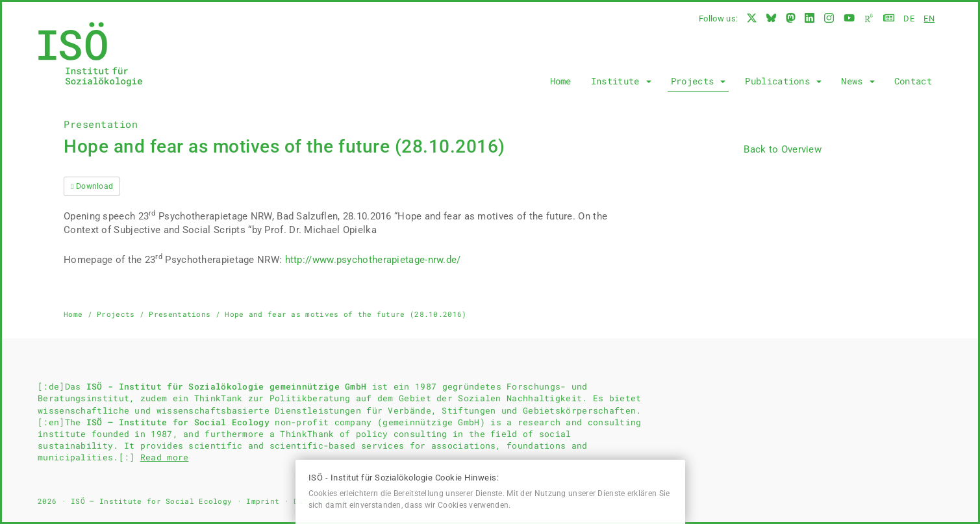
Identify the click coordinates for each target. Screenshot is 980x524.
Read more (165, 457)
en (929, 19)
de (909, 19)
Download (92, 186)
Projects (698, 81)
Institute (621, 81)
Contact (913, 81)
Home (561, 81)
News (858, 81)
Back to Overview (783, 149)
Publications (783, 81)
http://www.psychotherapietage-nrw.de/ (373, 260)
